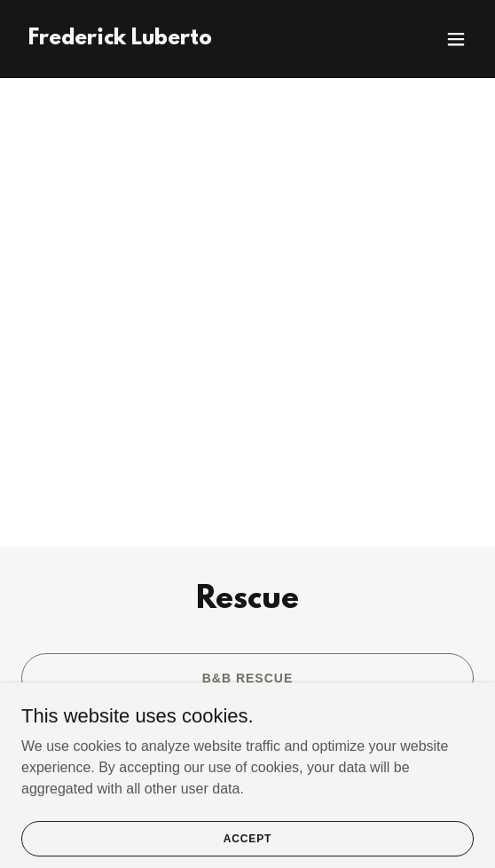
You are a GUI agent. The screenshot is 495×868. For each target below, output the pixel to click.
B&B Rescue (248, 678)
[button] (456, 39)
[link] (120, 39)
